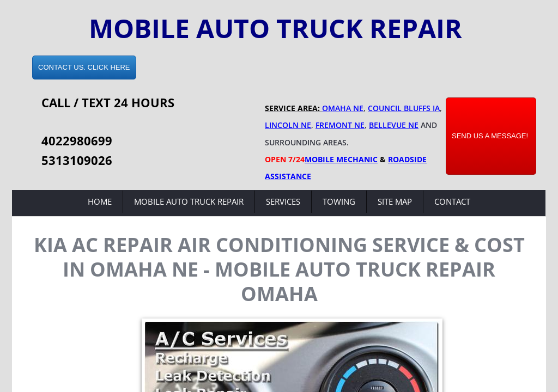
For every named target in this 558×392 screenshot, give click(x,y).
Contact (452, 201)
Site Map (395, 201)
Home (100, 201)
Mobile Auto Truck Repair (189, 201)
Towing (339, 201)
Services (283, 201)
